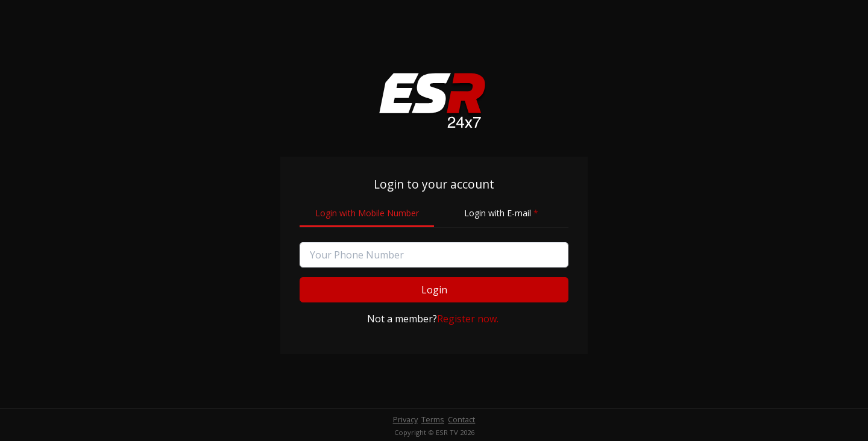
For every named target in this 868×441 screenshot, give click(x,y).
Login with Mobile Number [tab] (367, 213)
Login (434, 290)
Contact (461, 419)
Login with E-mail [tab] (501, 213)
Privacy (405, 419)
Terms (433, 419)
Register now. (468, 319)
